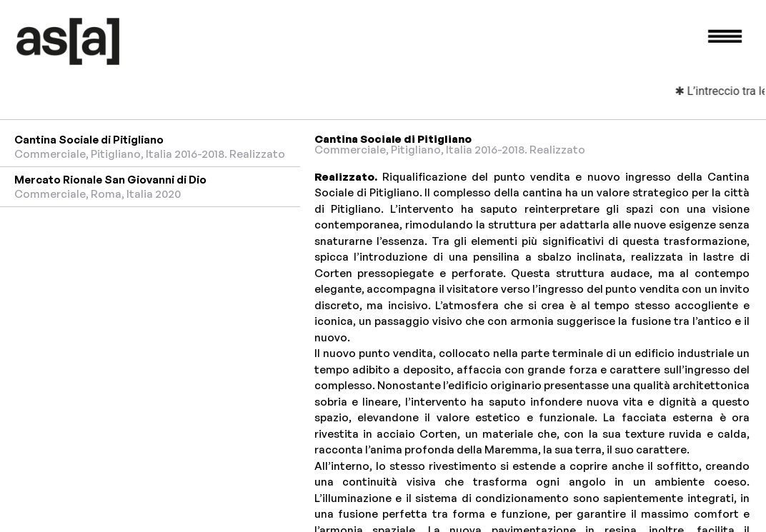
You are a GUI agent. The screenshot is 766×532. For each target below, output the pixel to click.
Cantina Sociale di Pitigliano (89, 140)
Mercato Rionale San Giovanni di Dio (110, 180)
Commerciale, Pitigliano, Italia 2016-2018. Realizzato (450, 150)
